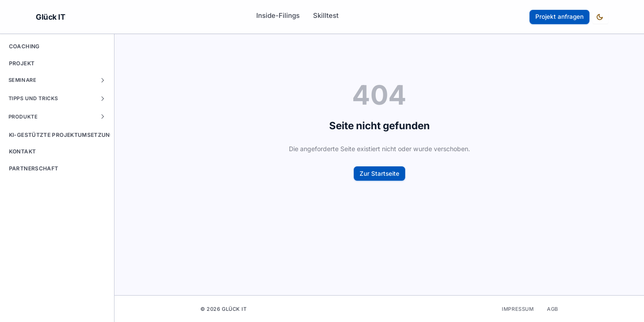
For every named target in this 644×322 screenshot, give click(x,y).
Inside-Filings (278, 15)
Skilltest (326, 15)
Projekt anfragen (559, 17)
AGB (553, 309)
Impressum (518, 309)
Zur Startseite (379, 174)
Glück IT (51, 17)
